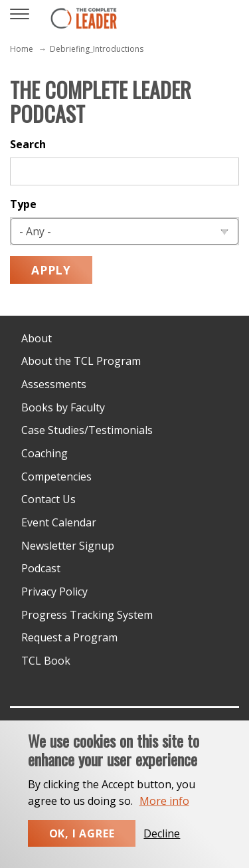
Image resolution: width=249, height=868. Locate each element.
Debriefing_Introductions (97, 49)
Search (28, 144)
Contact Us (48, 499)
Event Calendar (59, 522)
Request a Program (69, 637)
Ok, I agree (82, 845)
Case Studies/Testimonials (87, 430)
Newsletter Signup (68, 546)
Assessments (54, 384)
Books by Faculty (63, 407)
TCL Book (46, 661)
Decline (162, 845)
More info (164, 813)
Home (22, 49)
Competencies (56, 477)
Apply (51, 270)
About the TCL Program (81, 361)
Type (23, 204)
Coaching (44, 453)
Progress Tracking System (87, 615)
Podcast (41, 568)
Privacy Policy (54, 592)
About (37, 338)
